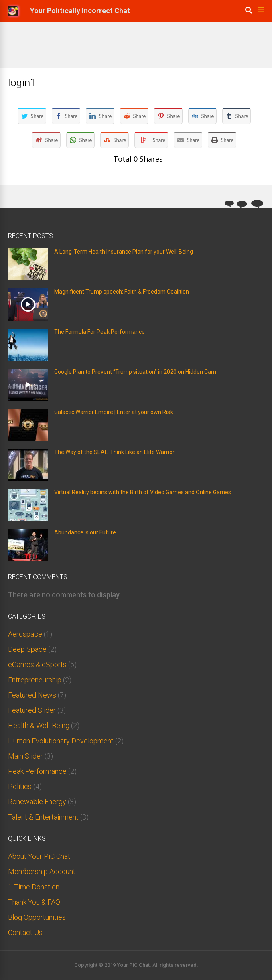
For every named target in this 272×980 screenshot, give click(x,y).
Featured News (32, 695)
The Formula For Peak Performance (99, 332)
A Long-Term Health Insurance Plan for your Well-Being (124, 252)
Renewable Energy (37, 802)
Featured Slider (32, 710)
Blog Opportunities (37, 917)
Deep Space (27, 649)
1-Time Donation (34, 887)
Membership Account (42, 871)
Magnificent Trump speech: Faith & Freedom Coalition (122, 292)
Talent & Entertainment (43, 817)
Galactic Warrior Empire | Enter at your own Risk (114, 412)
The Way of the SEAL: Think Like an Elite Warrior (114, 452)
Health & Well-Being (39, 725)
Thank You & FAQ (34, 902)
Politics (20, 786)
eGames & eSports (37, 664)
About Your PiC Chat (39, 856)
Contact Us (25, 932)
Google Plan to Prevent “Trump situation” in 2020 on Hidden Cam (135, 372)
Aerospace (25, 634)
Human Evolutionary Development (61, 741)
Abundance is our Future (85, 532)
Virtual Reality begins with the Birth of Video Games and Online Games (143, 492)
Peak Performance (37, 771)
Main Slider (25, 756)
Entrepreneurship (35, 680)
